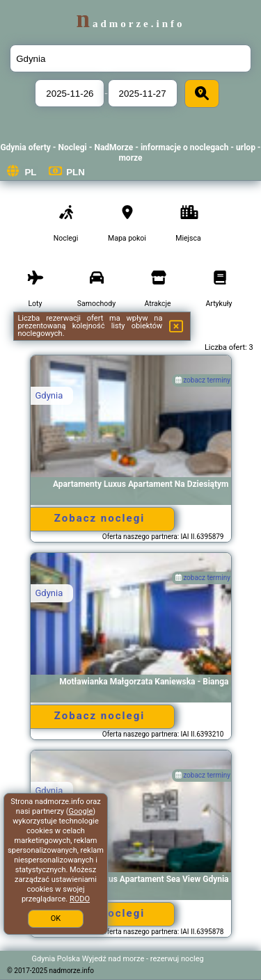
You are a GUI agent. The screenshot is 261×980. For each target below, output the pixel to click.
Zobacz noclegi (100, 518)
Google (81, 811)
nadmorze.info (130, 24)
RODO (80, 899)
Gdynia (49, 395)
